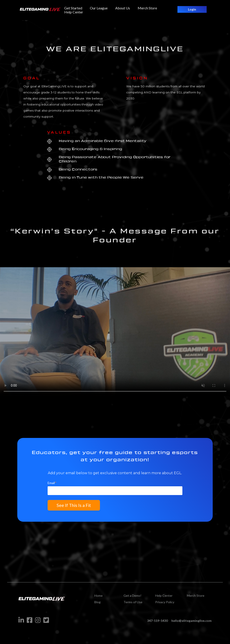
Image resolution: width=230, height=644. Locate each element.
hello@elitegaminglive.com (191, 622)
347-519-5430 (157, 622)
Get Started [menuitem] (73, 8)
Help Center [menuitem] (74, 12)
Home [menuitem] (98, 597)
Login (192, 9)
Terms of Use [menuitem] (133, 604)
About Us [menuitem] (123, 8)
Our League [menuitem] (99, 8)
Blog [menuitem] (97, 604)
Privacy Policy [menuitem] (165, 604)
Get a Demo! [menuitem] (133, 597)
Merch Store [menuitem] (147, 8)
